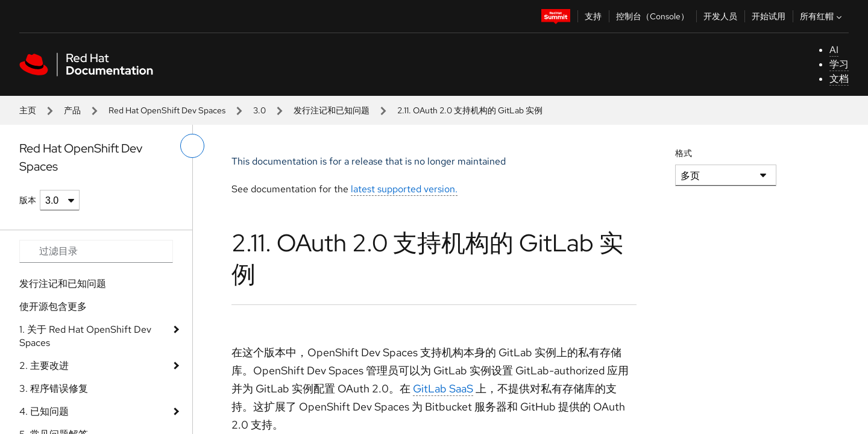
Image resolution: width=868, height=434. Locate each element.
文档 (839, 79)
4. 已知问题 (44, 411)
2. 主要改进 (44, 366)
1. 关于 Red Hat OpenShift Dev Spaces (85, 336)
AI (834, 50)
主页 (28, 110)
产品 (72, 110)
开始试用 (769, 16)
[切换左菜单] (192, 146)
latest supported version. (404, 189)
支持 (593, 16)
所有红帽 (822, 16)
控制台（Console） (653, 16)
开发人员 (720, 16)
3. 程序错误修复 (54, 388)
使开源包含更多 (53, 307)
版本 (28, 200)
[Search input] (96, 251)
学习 (839, 64)
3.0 (259, 110)
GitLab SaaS (443, 388)
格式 (684, 153)
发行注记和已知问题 (332, 110)
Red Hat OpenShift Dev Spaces (167, 110)
